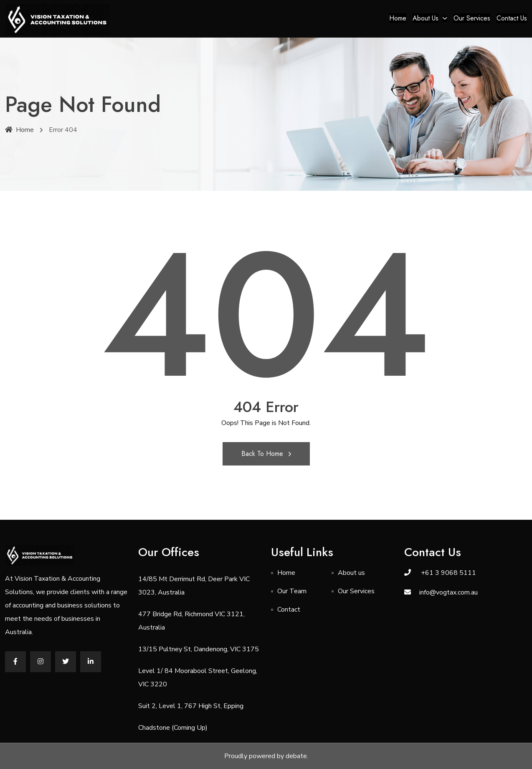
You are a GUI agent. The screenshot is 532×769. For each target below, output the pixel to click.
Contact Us (512, 18)
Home (398, 18)
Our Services (472, 18)
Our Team (292, 591)
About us (426, 18)
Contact (289, 610)
